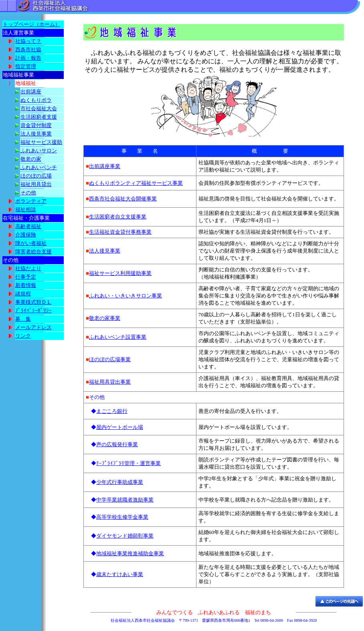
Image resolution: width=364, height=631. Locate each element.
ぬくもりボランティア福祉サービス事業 (136, 183)
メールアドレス (33, 327)
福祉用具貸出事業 (110, 382)
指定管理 (26, 66)
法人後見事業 (36, 134)
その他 (28, 193)
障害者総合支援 (33, 252)
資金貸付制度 (36, 125)
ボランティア (31, 201)
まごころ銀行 (112, 411)
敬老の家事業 (105, 318)
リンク (23, 336)
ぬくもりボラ (36, 100)
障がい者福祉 (31, 243)
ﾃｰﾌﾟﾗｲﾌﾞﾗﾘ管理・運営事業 (128, 463)
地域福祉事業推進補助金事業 (130, 553)
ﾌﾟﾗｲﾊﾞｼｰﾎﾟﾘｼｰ (33, 310)
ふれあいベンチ (39, 167)
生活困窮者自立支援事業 (118, 217)
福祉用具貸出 (36, 184)
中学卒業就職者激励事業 (125, 500)
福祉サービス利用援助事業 (120, 273)
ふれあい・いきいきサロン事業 (125, 296)
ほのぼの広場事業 (110, 359)
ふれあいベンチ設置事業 (118, 337)
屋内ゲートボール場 (120, 427)
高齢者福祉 (28, 226)
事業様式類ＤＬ (33, 302)
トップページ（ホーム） (31, 24)
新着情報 (26, 285)
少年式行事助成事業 (120, 482)
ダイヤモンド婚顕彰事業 (125, 536)
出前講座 (31, 92)
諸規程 (23, 294)
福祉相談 (26, 209)
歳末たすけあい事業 (120, 574)
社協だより (28, 268)
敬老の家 (31, 159)
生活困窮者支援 (39, 117)
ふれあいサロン (39, 151)
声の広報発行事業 (117, 444)
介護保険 (26, 235)
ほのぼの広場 (36, 176)
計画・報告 (28, 58)
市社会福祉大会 (39, 108)
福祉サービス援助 (41, 142)
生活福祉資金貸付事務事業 (120, 232)
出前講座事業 (105, 166)
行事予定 (26, 277)
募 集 (23, 319)
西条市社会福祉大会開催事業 (123, 199)
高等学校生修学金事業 (122, 517)
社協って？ (28, 41)
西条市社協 (28, 50)
